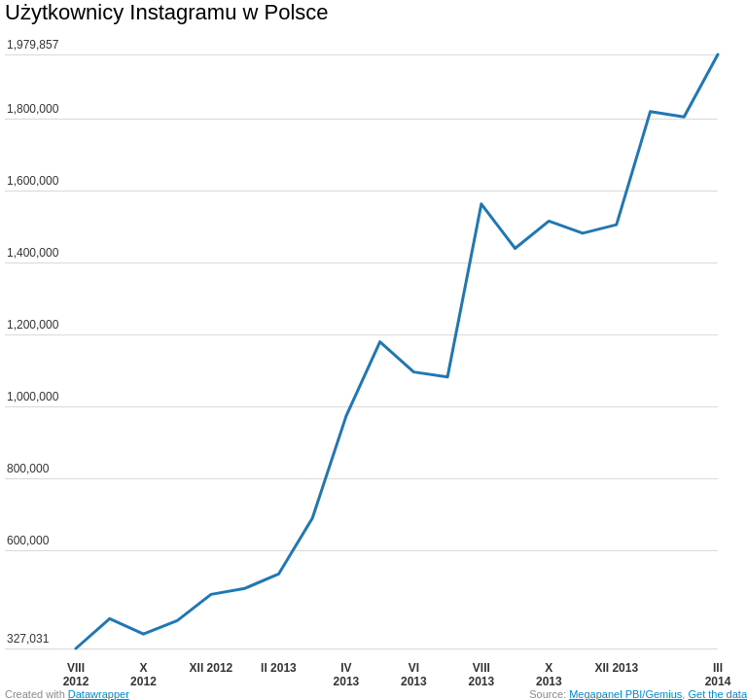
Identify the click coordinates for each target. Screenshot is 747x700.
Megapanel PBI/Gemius (625, 694)
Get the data (717, 694)
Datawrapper (99, 694)
